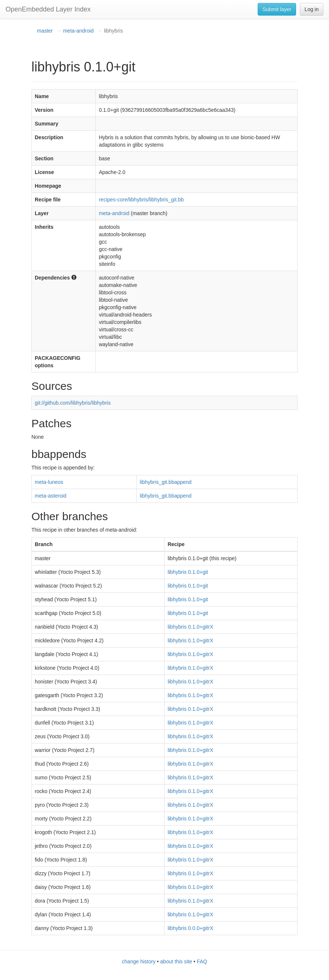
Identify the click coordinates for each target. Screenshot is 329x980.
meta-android (79, 31)
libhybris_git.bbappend (166, 482)
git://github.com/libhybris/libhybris (73, 403)
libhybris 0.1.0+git (188, 572)
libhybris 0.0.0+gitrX (190, 928)
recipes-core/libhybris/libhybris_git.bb (141, 200)
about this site (176, 961)
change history (139, 961)
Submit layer (277, 9)
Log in (312, 9)
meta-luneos (49, 482)
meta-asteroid (51, 496)
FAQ (202, 961)
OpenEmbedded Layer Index (48, 9)
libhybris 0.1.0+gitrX (190, 627)
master (45, 31)
